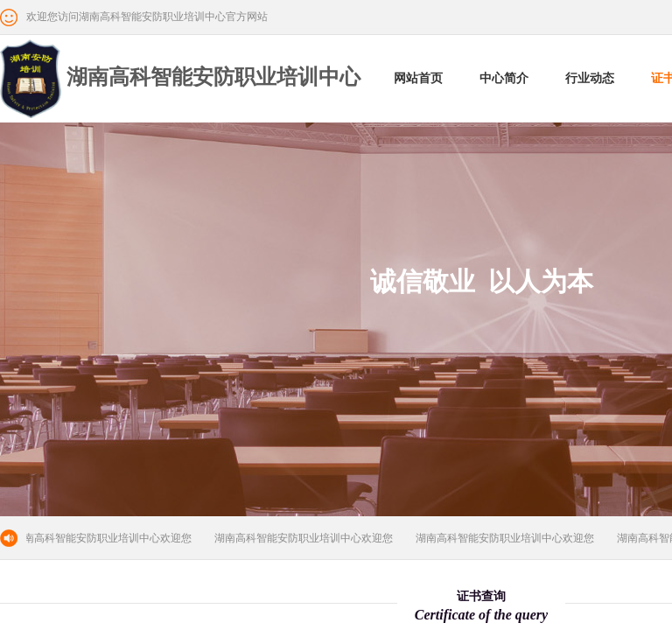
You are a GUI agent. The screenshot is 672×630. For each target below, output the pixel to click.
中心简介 (504, 78)
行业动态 (590, 78)
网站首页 (418, 78)
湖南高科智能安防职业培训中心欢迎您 (104, 538)
